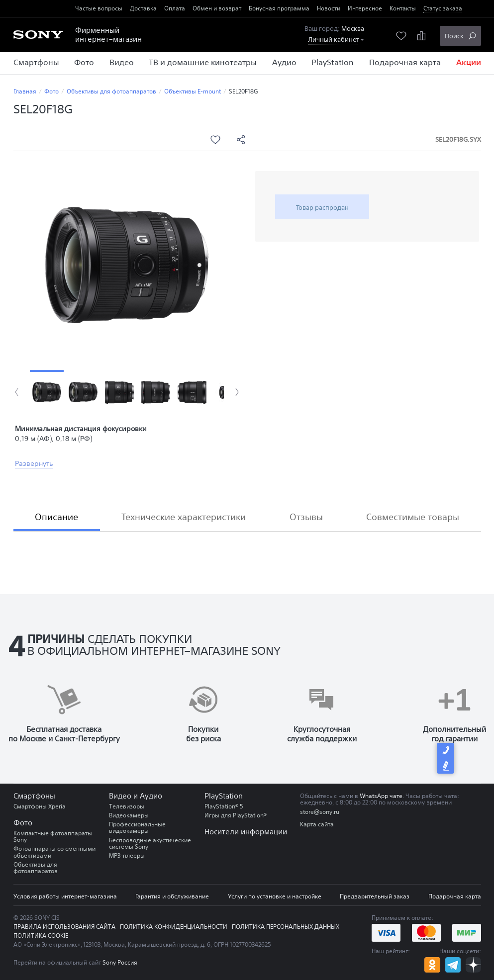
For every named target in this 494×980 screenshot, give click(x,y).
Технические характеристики (184, 517)
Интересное (365, 8)
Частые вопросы (99, 8)
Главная (25, 91)
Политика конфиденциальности (174, 927)
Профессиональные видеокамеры (137, 827)
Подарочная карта (455, 896)
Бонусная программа (279, 8)
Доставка (143, 8)
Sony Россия (120, 962)
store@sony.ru (320, 812)
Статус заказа (443, 8)
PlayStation (224, 796)
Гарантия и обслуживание (172, 896)
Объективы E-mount (193, 91)
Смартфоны (34, 796)
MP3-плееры (127, 855)
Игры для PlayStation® (236, 815)
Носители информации (246, 832)
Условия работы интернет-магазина (65, 896)
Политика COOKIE (41, 935)
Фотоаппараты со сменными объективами (54, 852)
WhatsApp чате (381, 796)
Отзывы (306, 517)
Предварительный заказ (375, 896)
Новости (329, 8)
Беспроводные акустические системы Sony (150, 843)
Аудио (151, 796)
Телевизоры (127, 806)
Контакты (403, 8)
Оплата (175, 8)
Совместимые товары (413, 517)
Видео (120, 796)
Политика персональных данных (286, 927)
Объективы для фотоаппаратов (111, 91)
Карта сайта (317, 824)
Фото (51, 91)
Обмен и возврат (217, 8)
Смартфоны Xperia (40, 806)
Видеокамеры (129, 815)
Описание (56, 517)
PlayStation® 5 (224, 806)
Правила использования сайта (64, 927)
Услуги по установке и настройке (275, 896)
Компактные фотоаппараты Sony (53, 836)
